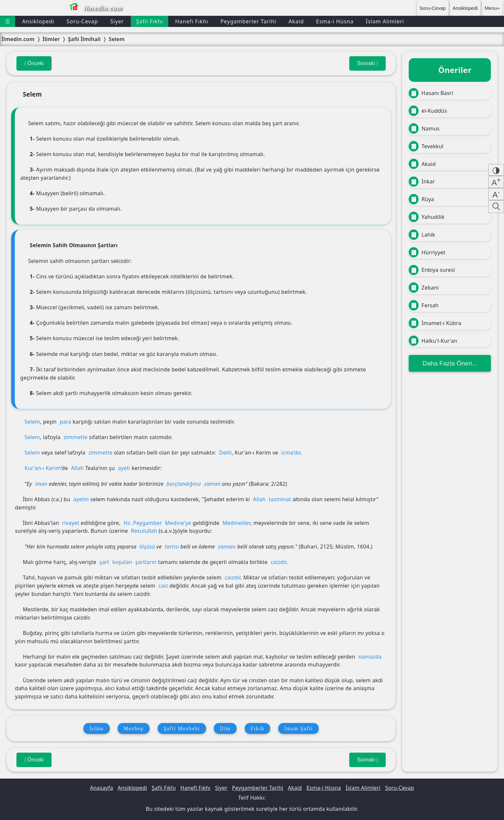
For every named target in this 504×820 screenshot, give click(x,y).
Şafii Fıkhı (149, 21)
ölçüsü (147, 547)
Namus (424, 129)
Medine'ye (178, 523)
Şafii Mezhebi (182, 728)
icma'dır (291, 453)
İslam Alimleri (385, 21)
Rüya (421, 199)
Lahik (422, 235)
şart (104, 562)
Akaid (296, 21)
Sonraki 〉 (367, 63)
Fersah (424, 305)
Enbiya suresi (432, 270)
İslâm (97, 728)
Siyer (117, 21)
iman (41, 484)
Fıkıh (258, 728)
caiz (163, 586)
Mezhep (134, 728)
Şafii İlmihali (84, 39)
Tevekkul (426, 146)
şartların (146, 562)
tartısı (172, 547)
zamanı (227, 547)
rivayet (71, 523)
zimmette (75, 437)
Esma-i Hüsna (335, 21)
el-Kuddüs (428, 111)
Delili (226, 453)
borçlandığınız (184, 484)
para (66, 422)
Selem (117, 39)
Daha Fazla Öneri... (450, 363)
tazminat (280, 499)
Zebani (424, 288)
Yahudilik (427, 217)
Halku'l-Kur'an (433, 341)
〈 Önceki (34, 63)
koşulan (122, 562)
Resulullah (144, 531)
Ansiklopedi (465, 8)
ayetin (81, 499)
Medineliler (237, 523)
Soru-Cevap (433, 8)
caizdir (279, 562)
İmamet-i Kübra (435, 323)
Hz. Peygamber (143, 523)
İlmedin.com (18, 39)
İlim (225, 728)
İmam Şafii (299, 728)
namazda (370, 657)
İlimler (51, 39)
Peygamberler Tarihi (248, 21)
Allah (77, 468)
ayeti (124, 468)
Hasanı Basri (431, 93)
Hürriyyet (427, 252)
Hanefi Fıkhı (192, 21)
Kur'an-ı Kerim (43, 468)
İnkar (422, 182)
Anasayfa (102, 788)
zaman (212, 484)
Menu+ (492, 8)
